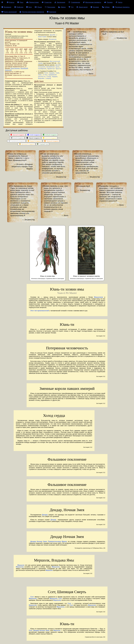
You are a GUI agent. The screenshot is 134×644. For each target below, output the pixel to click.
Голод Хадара (52, 78)
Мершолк (21, 567)
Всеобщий (24, 68)
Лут (71, 7)
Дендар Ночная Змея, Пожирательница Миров (49, 543)
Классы (11, 2)
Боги (29, 7)
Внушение (53, 38)
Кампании (52, 12)
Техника (108, 2)
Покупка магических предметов (32, 12)
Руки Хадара (49, 74)
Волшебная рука (53, 67)
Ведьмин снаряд (44, 80)
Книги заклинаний (9, 12)
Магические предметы (92, 2)
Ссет (32, 598)
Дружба (58, 65)
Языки (38, 7)
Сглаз (45, 76)
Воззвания (6, 7)
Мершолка (20, 569)
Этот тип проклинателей (40, 312)
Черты (119, 2)
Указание (42, 67)
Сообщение (42, 69)
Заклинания (60, 2)
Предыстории (33, 2)
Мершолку (57, 602)
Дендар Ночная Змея (41, 632)
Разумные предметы (121, 7)
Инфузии (19, 7)
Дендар (45, 516)
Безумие (95, 7)
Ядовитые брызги (54, 69)
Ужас (40, 76)
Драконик (8, 70)
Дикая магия (82, 7)
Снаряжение (74, 2)
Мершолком (99, 299)
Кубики (106, 7)
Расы (20, 2)
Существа (47, 2)
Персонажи (50, 7)
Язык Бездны (15, 68)
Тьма (57, 74)
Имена (62, 7)
